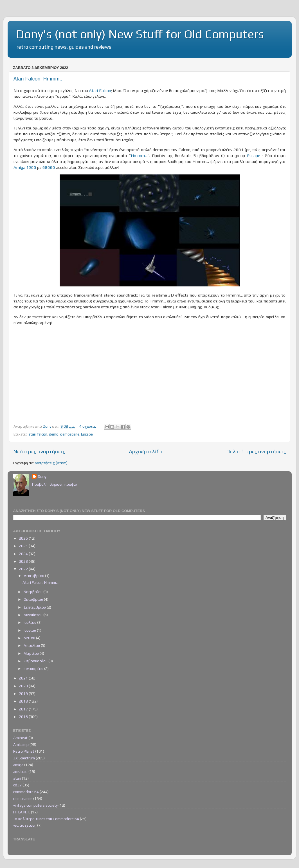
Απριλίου (32, 645)
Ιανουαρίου (34, 669)
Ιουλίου (30, 622)
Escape (254, 155)
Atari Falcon (100, 90)
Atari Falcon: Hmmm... (39, 79)
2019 (24, 694)
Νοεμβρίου (33, 592)
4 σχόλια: (88, 426)
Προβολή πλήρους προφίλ (55, 484)
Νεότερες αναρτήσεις (39, 451)
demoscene (70, 434)
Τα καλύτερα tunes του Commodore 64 (46, 819)
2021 (24, 678)
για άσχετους (25, 825)
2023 (24, 561)
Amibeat (20, 738)
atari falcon (38, 434)
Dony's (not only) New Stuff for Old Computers (140, 34)
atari (17, 778)
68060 (49, 167)
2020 (24, 686)
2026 (24, 538)
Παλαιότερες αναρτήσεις (256, 451)
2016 (24, 717)
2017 (24, 709)
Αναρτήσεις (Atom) (51, 463)
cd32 (17, 785)
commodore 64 (26, 792)
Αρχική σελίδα (146, 451)
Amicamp (21, 744)
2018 (24, 701)
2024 (24, 554)
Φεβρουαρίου (36, 661)
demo (54, 434)
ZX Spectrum (24, 758)
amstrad (20, 771)
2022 (24, 569)
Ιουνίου (30, 630)
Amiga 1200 (25, 167)
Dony (42, 477)
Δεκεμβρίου (34, 576)
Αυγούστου (33, 615)
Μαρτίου (32, 653)
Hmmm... (139, 155)
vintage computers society (35, 805)
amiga (18, 765)
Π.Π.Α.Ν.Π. (22, 812)
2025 (24, 546)
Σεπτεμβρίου (35, 607)
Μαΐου (30, 638)
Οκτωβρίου (34, 599)
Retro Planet (24, 751)
